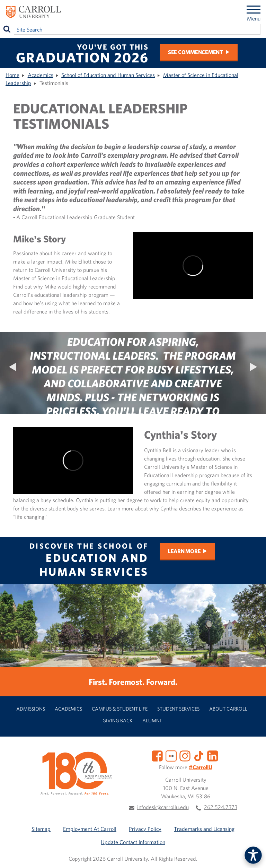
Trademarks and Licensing (204, 829)
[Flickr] (171, 755)
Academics (41, 75)
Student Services (178, 709)
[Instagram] (185, 755)
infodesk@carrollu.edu (163, 807)
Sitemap (41, 829)
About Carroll (228, 709)
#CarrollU (201, 767)
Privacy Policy (145, 829)
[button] (253, 855)
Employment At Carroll (90, 829)
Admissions (31, 709)
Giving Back (118, 720)
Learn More (184, 551)
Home (12, 75)
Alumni (152, 720)
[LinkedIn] (213, 755)
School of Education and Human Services (108, 75)
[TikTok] (199, 755)
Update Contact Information (133, 842)
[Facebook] (157, 755)
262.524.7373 (221, 807)
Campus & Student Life (120, 709)
